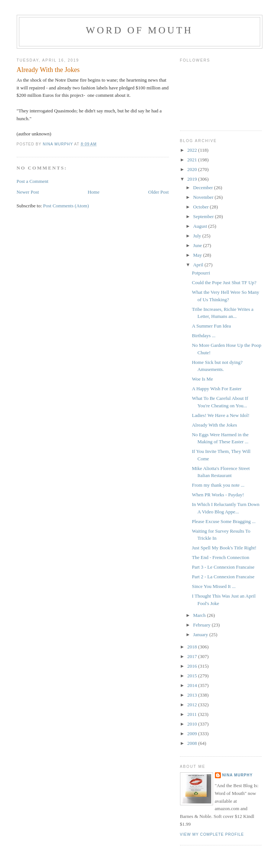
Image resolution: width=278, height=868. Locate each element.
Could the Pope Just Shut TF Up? (224, 282)
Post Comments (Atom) (66, 206)
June (198, 245)
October (201, 207)
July (198, 236)
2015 (193, 676)
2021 (193, 160)
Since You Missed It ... (214, 586)
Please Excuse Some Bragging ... (224, 521)
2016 (193, 666)
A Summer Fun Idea (211, 326)
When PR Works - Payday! (218, 495)
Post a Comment (33, 181)
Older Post (158, 192)
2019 (193, 179)
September (204, 216)
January (201, 634)
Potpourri (201, 273)
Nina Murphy (238, 775)
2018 (193, 647)
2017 (193, 656)
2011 (193, 714)
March (200, 615)
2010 (193, 724)
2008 (193, 743)
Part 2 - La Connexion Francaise (223, 577)
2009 (193, 734)
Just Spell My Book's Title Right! (224, 548)
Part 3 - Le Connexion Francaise (223, 567)
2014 (193, 685)
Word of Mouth (139, 30)
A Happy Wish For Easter (217, 389)
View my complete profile (212, 834)
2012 (193, 705)
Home (94, 192)
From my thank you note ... (218, 485)
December (204, 188)
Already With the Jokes (215, 425)
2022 (193, 150)
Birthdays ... (204, 336)
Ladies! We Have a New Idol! (221, 415)
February (202, 625)
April (199, 265)
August (201, 226)
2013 (193, 695)
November (204, 197)
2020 (193, 169)
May (198, 255)
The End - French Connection (221, 557)
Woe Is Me (202, 379)
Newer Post (28, 192)
